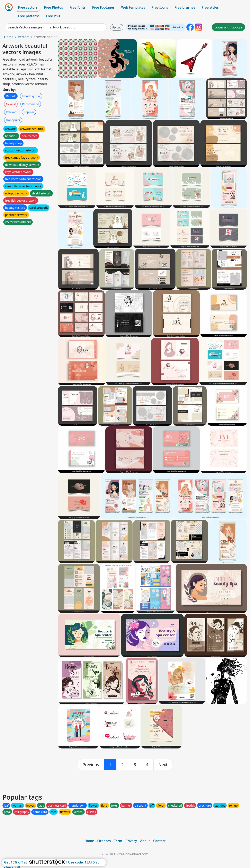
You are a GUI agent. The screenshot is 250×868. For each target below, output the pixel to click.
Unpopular (13, 120)
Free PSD (53, 16)
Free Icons (160, 7)
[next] (163, 765)
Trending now (31, 96)
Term (118, 841)
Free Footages (103, 7)
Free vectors (28, 7)
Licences (104, 841)
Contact (159, 841)
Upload (117, 27)
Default (11, 96)
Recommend (31, 104)
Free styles (210, 7)
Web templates (133, 7)
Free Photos (53, 7)
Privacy (131, 841)
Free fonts (78, 7)
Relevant (12, 112)
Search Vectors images (25, 27)
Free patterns (29, 16)
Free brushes (185, 7)
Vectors (24, 37)
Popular (29, 112)
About (145, 841)
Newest (11, 104)
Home (9, 37)
